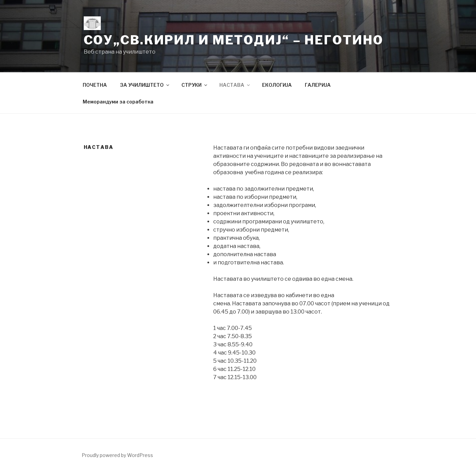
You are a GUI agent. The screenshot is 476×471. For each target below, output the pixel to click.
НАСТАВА (235, 85)
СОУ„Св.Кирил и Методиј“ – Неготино (234, 40)
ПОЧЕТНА (95, 85)
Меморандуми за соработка (118, 102)
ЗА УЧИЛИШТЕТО (145, 85)
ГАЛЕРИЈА (318, 85)
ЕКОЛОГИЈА (277, 85)
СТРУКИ (195, 85)
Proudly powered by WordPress (117, 455)
